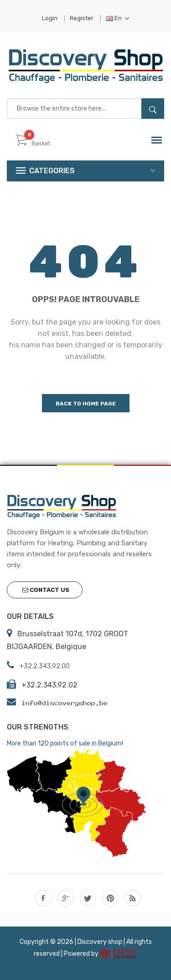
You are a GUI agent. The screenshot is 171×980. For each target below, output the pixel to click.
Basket (33, 143)
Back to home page (86, 404)
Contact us (46, 590)
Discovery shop (100, 942)
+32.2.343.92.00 (45, 666)
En (117, 18)
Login (50, 18)
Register (82, 18)
